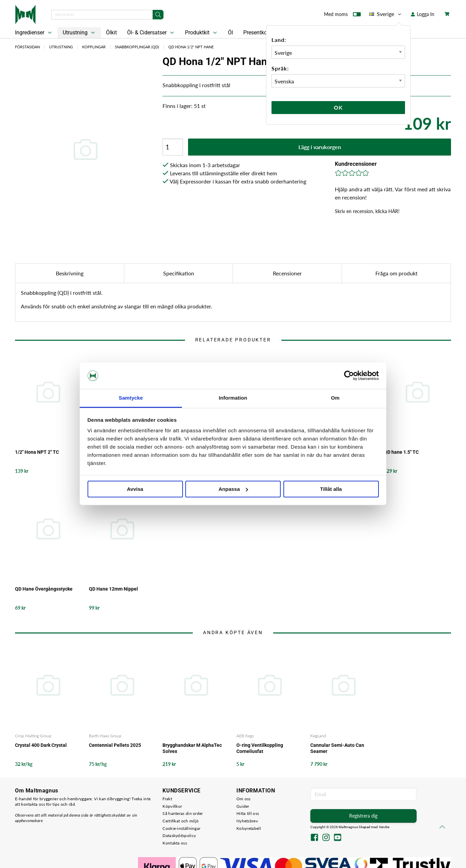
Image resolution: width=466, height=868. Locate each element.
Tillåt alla (331, 489)
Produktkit (202, 33)
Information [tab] (233, 398)
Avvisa (135, 489)
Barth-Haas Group (105, 736)
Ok (338, 107)
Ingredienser (34, 33)
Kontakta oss (175, 843)
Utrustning (80, 33)
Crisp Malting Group (33, 736)
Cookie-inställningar (181, 828)
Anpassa (233, 489)
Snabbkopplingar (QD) (137, 47)
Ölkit (111, 33)
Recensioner (287, 273)
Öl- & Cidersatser (151, 33)
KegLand (318, 736)
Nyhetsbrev (247, 821)
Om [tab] (335, 398)
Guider (243, 806)
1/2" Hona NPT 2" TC (37, 452)
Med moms (342, 16)
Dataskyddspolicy (179, 835)
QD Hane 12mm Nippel (113, 589)
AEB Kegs (245, 736)
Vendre (384, 827)
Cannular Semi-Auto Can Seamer (337, 748)
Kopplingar (94, 47)
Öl (230, 33)
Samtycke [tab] (131, 398)
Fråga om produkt (397, 273)
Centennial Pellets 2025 (115, 745)
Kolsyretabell (249, 828)
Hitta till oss (248, 813)
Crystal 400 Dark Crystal (41, 745)
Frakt (167, 799)
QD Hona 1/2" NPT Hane (191, 47)
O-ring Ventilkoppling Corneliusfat (260, 748)
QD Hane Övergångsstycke (44, 589)
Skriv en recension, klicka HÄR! (367, 211)
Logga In (423, 14)
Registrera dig (363, 816)
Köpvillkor (172, 806)
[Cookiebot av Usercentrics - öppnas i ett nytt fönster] (349, 376)
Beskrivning (70, 273)
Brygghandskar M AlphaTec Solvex (192, 748)
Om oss (244, 799)
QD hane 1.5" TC (401, 452)
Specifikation (179, 273)
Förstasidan (27, 47)
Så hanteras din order (183, 813)
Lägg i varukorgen (320, 147)
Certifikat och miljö (181, 821)
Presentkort (257, 33)
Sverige (386, 14)
